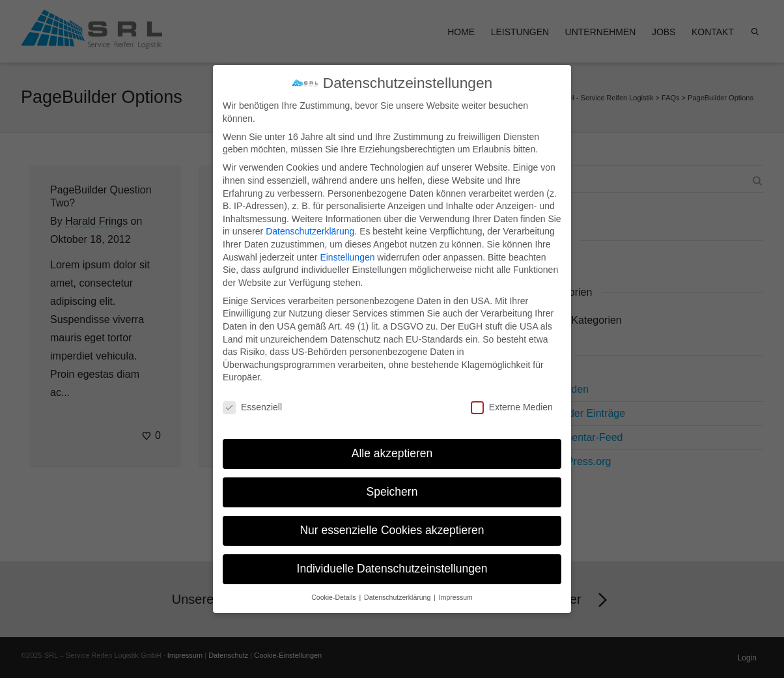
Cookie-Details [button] (334, 584)
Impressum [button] (456, 584)
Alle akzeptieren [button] (392, 440)
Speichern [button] (392, 478)
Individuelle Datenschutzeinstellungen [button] (392, 555)
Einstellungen (347, 244)
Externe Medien (512, 394)
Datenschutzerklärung (310, 218)
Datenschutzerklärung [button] (398, 584)
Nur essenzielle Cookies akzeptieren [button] (392, 516)
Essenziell (252, 394)
